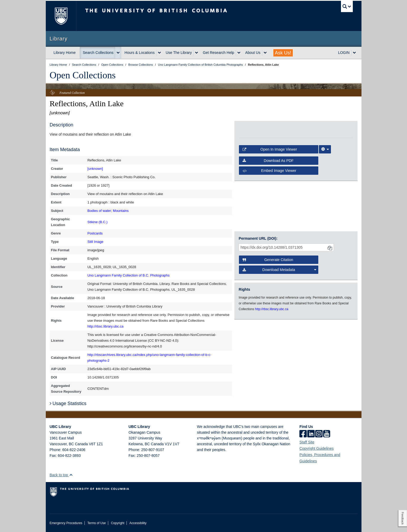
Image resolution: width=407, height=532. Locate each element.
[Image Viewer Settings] (325, 149)
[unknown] (95, 169)
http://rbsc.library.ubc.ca (105, 326)
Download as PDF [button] (268, 161)
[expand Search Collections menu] (118, 53)
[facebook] (303, 434)
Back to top (61, 475)
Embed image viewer (269, 171)
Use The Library (179, 53)
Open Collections (83, 75)
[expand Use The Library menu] (197, 53)
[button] (71, 475)
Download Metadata (279, 270)
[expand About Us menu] (265, 53)
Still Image (95, 242)
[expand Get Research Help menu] (239, 53)
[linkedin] (311, 434)
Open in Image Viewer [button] (270, 149)
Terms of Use (97, 523)
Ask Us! (283, 53)
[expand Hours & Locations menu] (159, 53)
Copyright (118, 523)
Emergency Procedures (66, 523)
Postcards (95, 233)
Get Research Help (218, 53)
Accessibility (138, 523)
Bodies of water (99, 211)
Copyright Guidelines (316, 448)
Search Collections (98, 53)
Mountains (121, 211)
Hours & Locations (139, 53)
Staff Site (307, 442)
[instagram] (319, 434)
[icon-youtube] (327, 434)
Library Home (65, 53)
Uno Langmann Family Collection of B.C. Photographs (128, 275)
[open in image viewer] (267, 129)
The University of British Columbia (61, 16)
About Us (253, 53)
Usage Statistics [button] (68, 403)
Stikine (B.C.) (97, 222)
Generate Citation (268, 260)
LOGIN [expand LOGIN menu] (344, 53)
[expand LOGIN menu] (354, 53)
